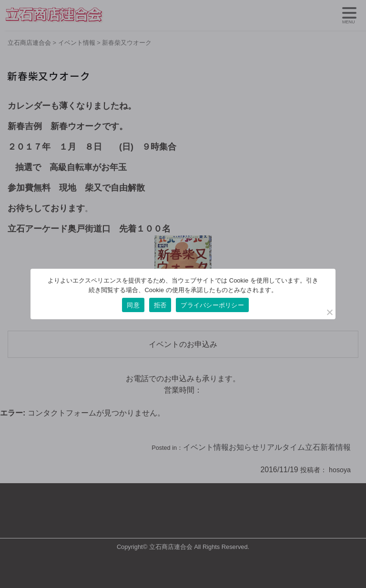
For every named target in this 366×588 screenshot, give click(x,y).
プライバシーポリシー (212, 305)
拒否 (160, 305)
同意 (133, 305)
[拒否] (329, 312)
